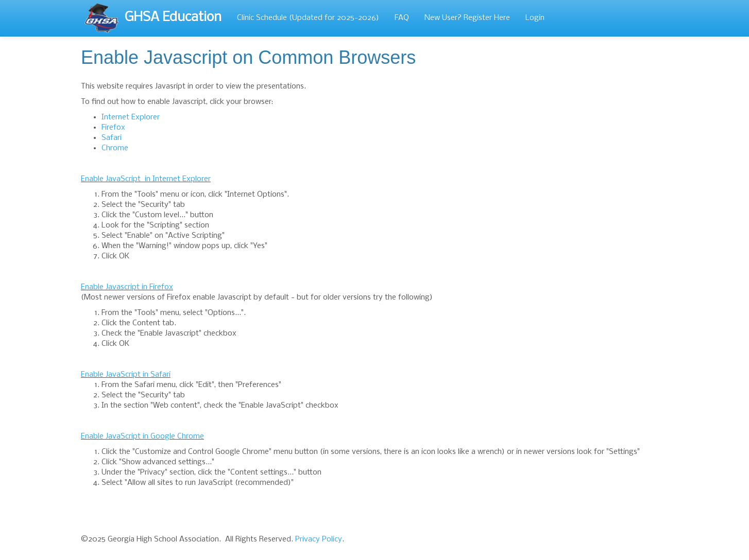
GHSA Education (152, 18)
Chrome (115, 148)
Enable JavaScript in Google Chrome (142, 436)
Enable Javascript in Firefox (127, 287)
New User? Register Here (467, 18)
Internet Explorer (131, 117)
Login (535, 18)
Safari (112, 138)
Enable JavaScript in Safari (126, 375)
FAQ (402, 18)
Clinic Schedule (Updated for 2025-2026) (308, 18)
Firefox (113, 128)
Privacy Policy (319, 539)
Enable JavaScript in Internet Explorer (146, 179)
